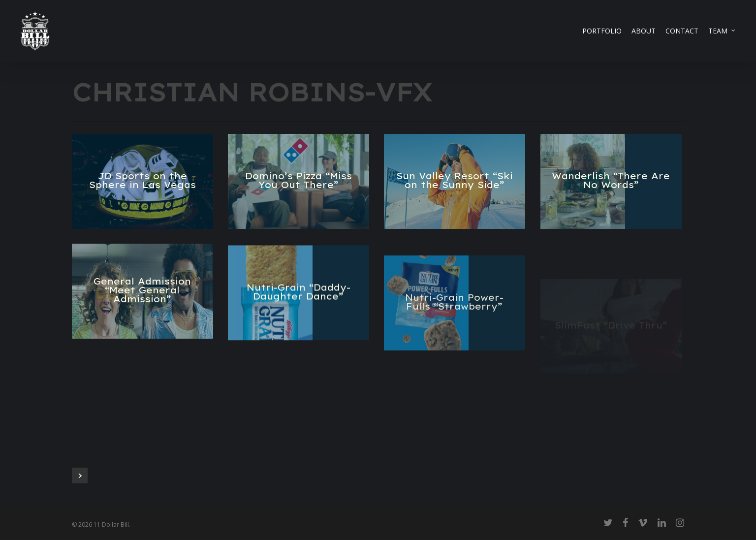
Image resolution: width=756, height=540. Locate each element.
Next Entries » (80, 476)
